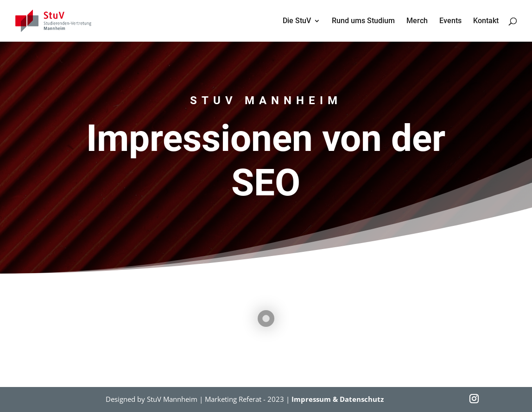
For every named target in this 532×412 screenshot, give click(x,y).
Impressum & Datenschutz (338, 399)
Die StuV (297, 21)
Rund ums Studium (363, 21)
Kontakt (486, 21)
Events (450, 21)
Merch (417, 21)
